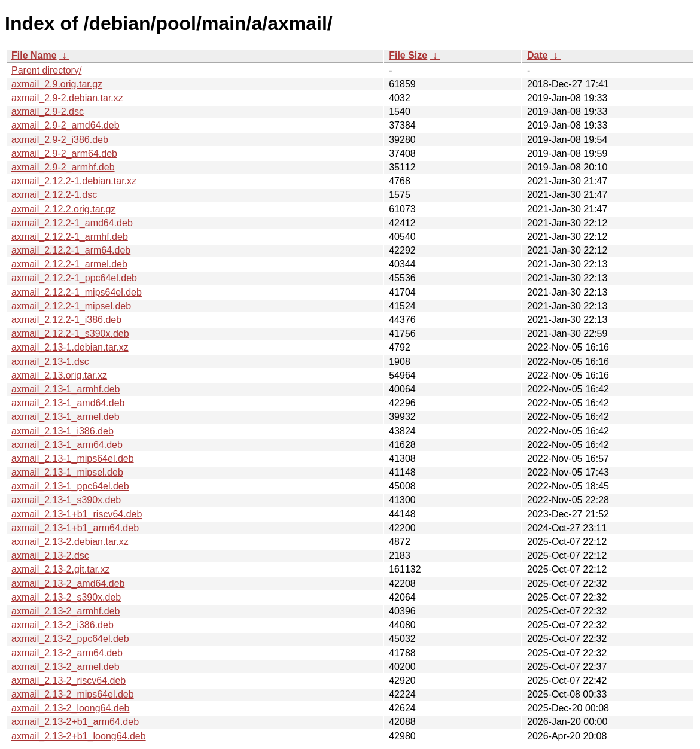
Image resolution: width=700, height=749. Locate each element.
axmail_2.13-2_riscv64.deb (69, 681)
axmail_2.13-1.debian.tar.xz (70, 347)
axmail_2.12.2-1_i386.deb (66, 320)
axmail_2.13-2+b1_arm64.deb (75, 722)
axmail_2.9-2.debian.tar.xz (67, 98)
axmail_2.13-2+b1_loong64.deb (79, 736)
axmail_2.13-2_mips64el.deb (73, 694)
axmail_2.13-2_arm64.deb (67, 653)
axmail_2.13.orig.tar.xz (59, 375)
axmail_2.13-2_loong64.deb (70, 708)
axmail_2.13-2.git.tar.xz (61, 569)
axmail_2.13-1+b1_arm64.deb (75, 528)
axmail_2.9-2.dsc (48, 112)
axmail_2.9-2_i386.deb (60, 140)
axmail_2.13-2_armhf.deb (66, 611)
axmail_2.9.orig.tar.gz (57, 84)
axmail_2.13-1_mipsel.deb (67, 472)
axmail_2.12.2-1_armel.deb (69, 264)
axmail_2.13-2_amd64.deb (68, 584)
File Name (34, 55)
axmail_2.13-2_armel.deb (66, 667)
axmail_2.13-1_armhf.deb (66, 389)
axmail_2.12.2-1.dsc (54, 195)
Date (538, 55)
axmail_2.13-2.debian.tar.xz (70, 542)
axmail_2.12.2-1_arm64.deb (71, 250)
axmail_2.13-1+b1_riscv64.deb (77, 514)
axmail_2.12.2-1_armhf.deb (70, 237)
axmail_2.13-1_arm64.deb (67, 445)
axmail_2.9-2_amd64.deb (66, 125)
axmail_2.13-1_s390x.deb (66, 500)
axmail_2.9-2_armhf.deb (63, 167)
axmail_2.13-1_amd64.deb (68, 403)
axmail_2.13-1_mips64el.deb (73, 459)
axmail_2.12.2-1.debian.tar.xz (74, 181)
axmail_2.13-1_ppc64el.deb (70, 486)
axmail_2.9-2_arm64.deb (64, 153)
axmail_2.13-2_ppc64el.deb (70, 639)
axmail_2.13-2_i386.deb (63, 625)
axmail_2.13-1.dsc (50, 362)
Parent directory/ (46, 70)
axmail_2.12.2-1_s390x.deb (70, 334)
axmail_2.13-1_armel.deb (66, 417)
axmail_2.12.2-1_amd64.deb (72, 223)
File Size (408, 55)
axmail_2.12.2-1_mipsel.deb (71, 306)
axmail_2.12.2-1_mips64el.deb (77, 292)
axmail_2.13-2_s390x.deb (66, 597)
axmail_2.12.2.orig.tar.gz (63, 209)
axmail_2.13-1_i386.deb (63, 431)
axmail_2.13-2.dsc (50, 555)
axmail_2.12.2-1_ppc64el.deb (74, 278)
